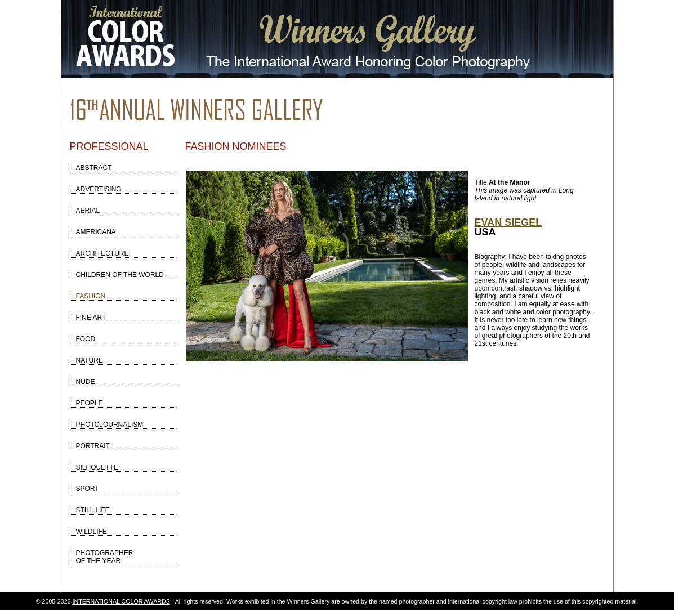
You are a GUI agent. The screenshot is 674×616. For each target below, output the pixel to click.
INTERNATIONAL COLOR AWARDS (121, 601)
